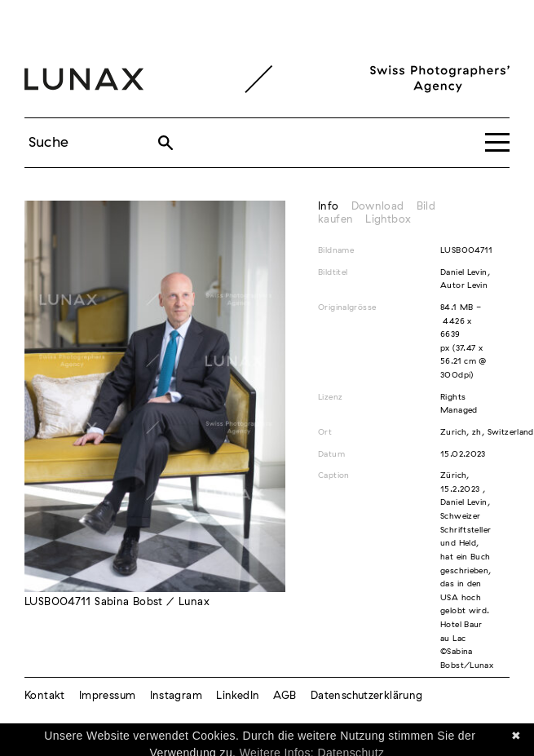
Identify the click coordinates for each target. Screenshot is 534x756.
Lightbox (388, 220)
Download (378, 207)
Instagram (176, 696)
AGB (285, 696)
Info (329, 207)
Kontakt (45, 696)
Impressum (107, 696)
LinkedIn (238, 696)
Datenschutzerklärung (367, 696)
